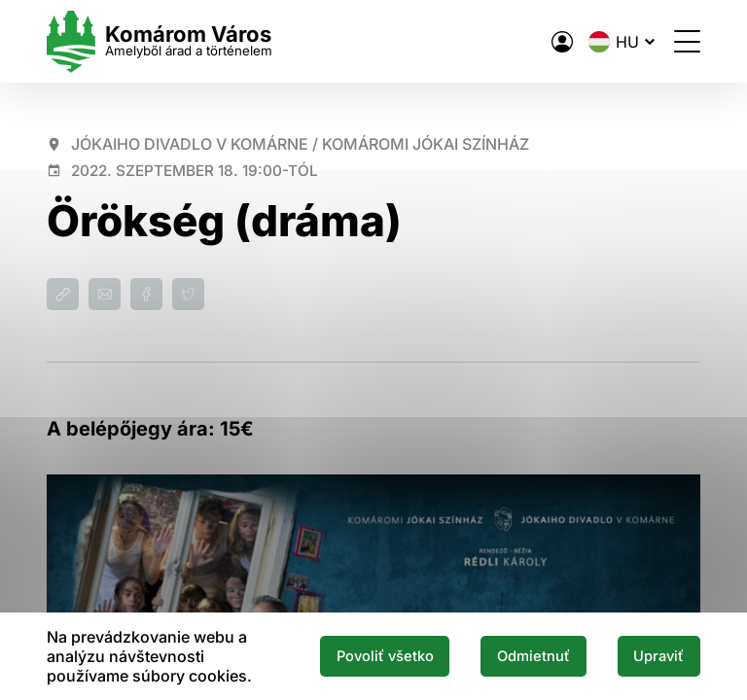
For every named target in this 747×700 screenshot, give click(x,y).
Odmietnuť (534, 656)
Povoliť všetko (385, 656)
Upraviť (658, 656)
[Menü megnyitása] (687, 41)
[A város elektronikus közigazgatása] (562, 42)
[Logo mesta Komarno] (160, 41)
